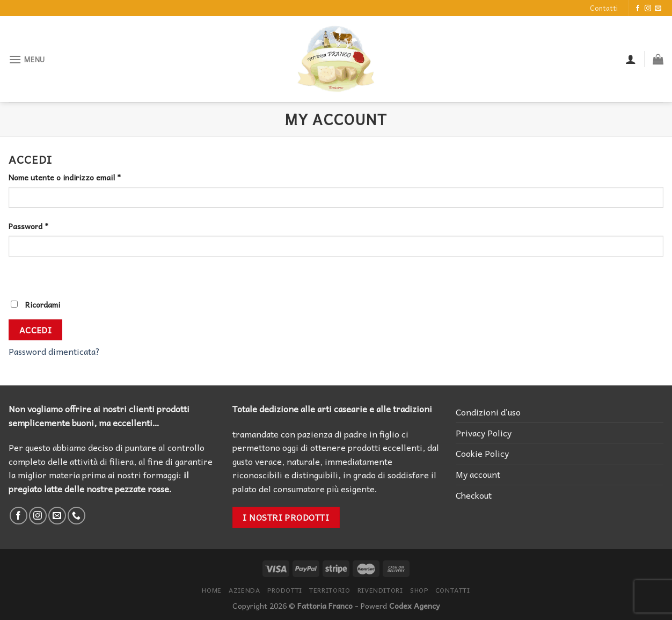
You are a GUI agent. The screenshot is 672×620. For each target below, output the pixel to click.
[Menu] (27, 59)
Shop (419, 590)
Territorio (330, 590)
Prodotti (285, 590)
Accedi (36, 330)
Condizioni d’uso (488, 412)
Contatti (604, 8)
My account (478, 474)
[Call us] (76, 516)
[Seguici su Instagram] (648, 9)
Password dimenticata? (54, 351)
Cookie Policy (482, 453)
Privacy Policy (484, 433)
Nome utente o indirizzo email (65, 177)
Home (211, 590)
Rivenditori (380, 590)
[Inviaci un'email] (658, 9)
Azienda (244, 590)
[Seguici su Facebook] (638, 9)
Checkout (474, 495)
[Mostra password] (19, 276)
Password (28, 226)
